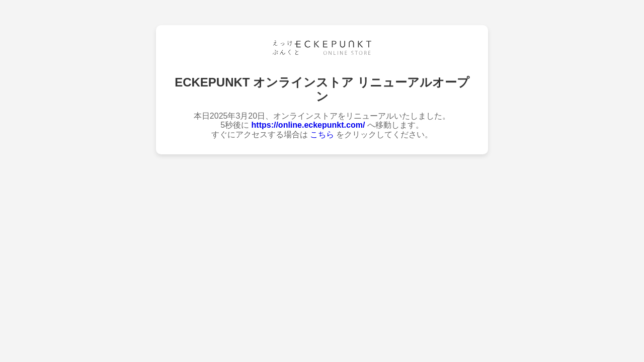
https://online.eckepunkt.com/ (308, 125)
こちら (322, 134)
